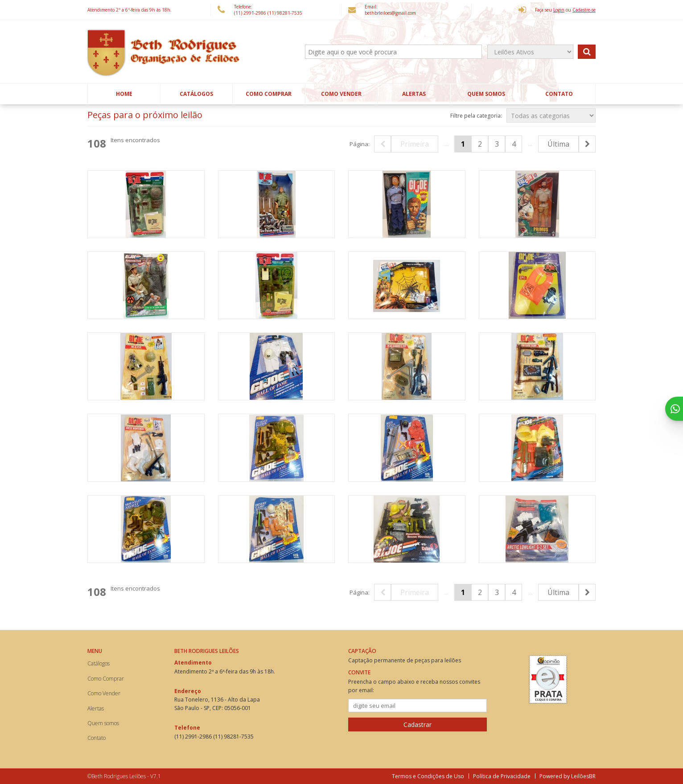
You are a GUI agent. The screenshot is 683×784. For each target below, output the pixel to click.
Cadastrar (418, 724)
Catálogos (196, 94)
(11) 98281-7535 (285, 13)
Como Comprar (269, 94)
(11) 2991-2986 (251, 13)
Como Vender (341, 94)
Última (558, 144)
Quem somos (486, 94)
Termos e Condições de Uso (428, 776)
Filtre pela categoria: (476, 116)
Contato (559, 94)
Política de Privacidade (502, 776)
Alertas (414, 94)
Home (124, 94)
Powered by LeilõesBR (568, 776)
